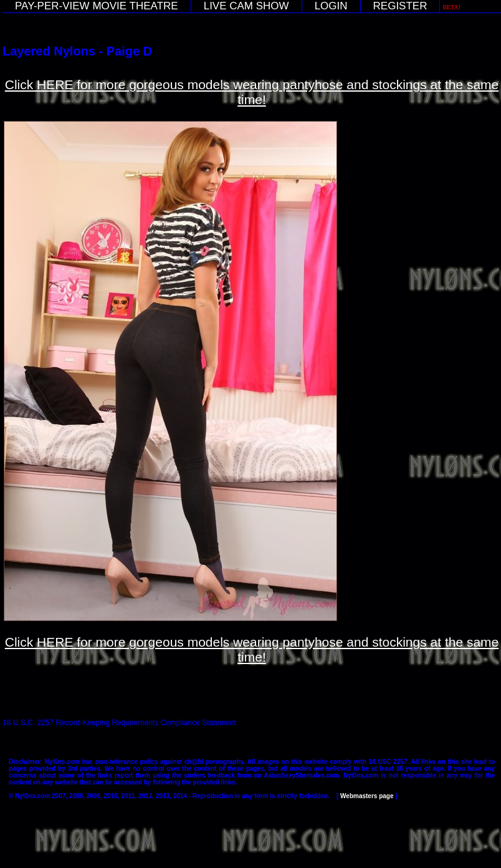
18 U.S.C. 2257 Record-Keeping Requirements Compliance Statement (119, 723)
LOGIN (331, 6)
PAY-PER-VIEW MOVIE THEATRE (97, 6)
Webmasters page (367, 796)
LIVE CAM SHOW (246, 6)
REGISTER (400, 6)
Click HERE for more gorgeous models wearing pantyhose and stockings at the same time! (252, 92)
